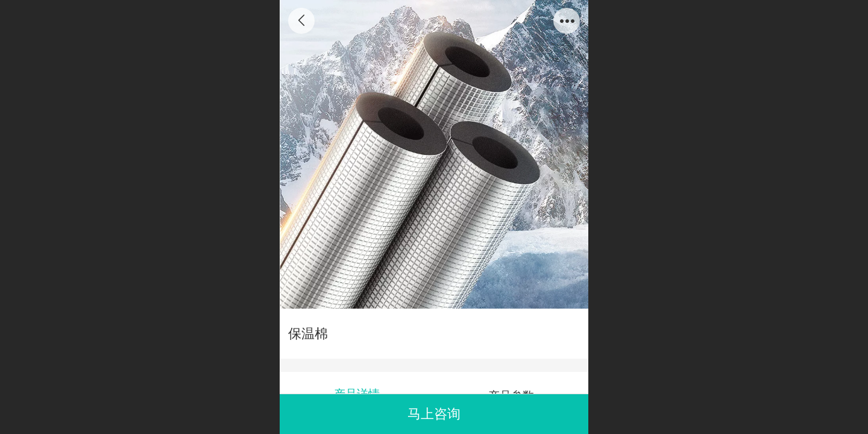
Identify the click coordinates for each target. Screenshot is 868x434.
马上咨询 (434, 414)
